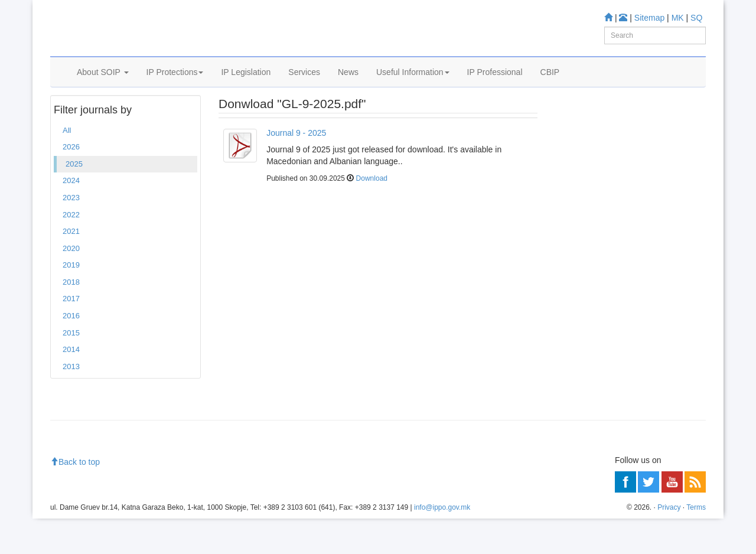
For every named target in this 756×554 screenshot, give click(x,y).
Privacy (669, 543)
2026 (71, 183)
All (67, 166)
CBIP (550, 87)
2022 (71, 250)
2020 (71, 284)
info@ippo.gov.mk (442, 543)
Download (372, 214)
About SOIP (103, 87)
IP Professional (495, 87)
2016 (71, 351)
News (348, 87)
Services (304, 87)
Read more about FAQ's (602, 277)
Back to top (75, 497)
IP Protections (175, 87)
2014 (71, 385)
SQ (696, 18)
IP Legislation (246, 87)
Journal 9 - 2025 (296, 168)
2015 (71, 368)
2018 (71, 317)
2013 (71, 402)
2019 (71, 300)
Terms (696, 543)
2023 (71, 233)
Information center (592, 192)
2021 (71, 267)
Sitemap (649, 18)
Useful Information (413, 87)
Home (69, 118)
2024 (71, 216)
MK (678, 18)
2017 (71, 335)
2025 (96, 118)
